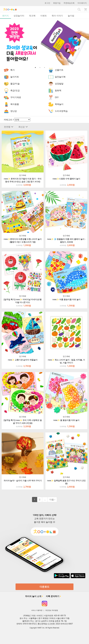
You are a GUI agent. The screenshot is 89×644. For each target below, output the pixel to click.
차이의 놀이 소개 (33, 596)
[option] (44, 42)
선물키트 (59, 70)
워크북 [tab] (32, 16)
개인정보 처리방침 (52, 610)
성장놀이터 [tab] (19, 16)
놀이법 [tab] (71, 16)
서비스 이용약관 (37, 610)
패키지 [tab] (5, 16)
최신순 (23, 127)
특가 (12, 70)
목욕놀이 (59, 104)
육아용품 (15, 104)
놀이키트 (15, 77)
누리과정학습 (61, 111)
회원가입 (57, 3)
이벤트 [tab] (44, 16)
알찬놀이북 (60, 77)
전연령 (9, 127)
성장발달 (59, 84)
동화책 (58, 90)
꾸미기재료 (16, 97)
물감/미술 (15, 84)
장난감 (14, 111)
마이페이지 (82, 3)
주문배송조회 (69, 3)
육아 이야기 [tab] (57, 16)
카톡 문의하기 (53, 596)
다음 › (52, 499)
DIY (57, 97)
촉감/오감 (15, 90)
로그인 (47, 3)
